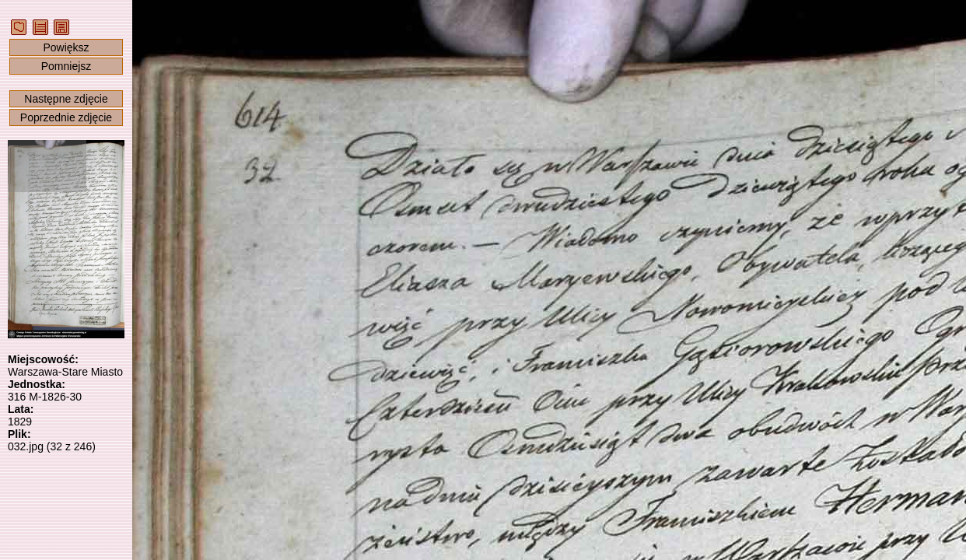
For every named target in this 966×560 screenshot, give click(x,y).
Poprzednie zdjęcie (66, 117)
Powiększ (66, 47)
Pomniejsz (66, 66)
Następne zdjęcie (66, 99)
